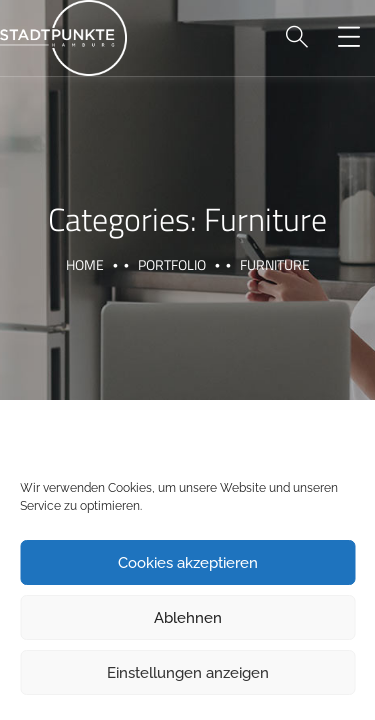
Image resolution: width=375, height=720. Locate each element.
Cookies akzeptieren (188, 563)
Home (85, 264)
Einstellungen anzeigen (188, 673)
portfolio (172, 264)
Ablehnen (188, 618)
